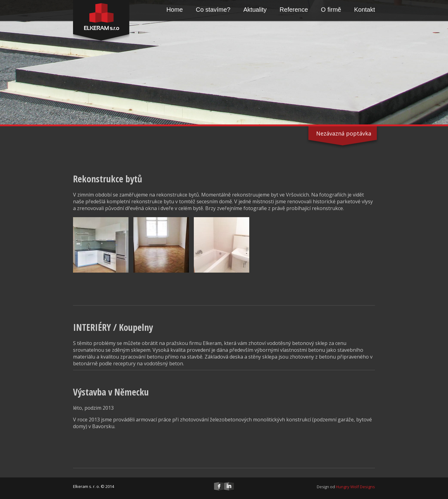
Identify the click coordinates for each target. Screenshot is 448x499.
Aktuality (255, 10)
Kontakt (365, 10)
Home (175, 10)
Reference (294, 10)
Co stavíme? (213, 10)
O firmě (331, 10)
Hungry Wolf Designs (355, 487)
